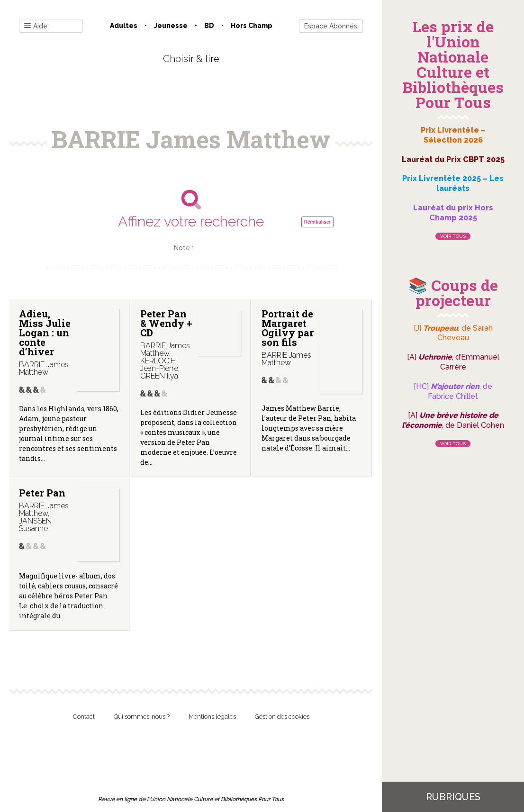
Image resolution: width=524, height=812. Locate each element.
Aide (36, 26)
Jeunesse (171, 26)
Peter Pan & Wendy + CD (166, 323)
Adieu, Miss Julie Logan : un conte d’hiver (45, 333)
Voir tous (453, 236)
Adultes (124, 26)
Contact (84, 717)
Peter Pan (42, 493)
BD (209, 26)
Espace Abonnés (331, 26)
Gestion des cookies (282, 717)
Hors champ (252, 26)
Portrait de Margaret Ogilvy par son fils (288, 328)
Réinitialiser (318, 222)
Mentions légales (212, 717)
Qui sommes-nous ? (142, 717)
